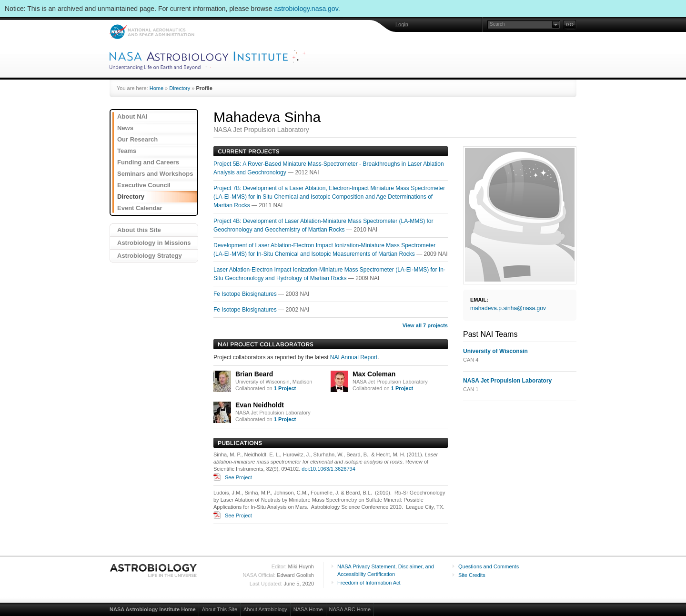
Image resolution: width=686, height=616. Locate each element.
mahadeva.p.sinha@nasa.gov (508, 308)
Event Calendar (140, 208)
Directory (180, 88)
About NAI (132, 116)
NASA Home (308, 609)
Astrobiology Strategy (150, 256)
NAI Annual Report (354, 357)
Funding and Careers (148, 162)
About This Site (220, 609)
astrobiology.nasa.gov (306, 9)
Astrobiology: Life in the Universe (154, 570)
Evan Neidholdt (260, 405)
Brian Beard (254, 374)
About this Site (139, 230)
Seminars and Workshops (155, 174)
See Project (238, 477)
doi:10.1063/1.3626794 (328, 469)
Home (156, 88)
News (125, 128)
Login (402, 24)
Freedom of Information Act (369, 583)
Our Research (137, 139)
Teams (127, 151)
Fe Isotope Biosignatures (246, 294)
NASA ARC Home (350, 609)
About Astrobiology (265, 609)
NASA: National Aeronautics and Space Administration (152, 32)
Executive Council (144, 185)
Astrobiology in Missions (154, 243)
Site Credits (472, 575)
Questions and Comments (489, 566)
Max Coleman (374, 374)
